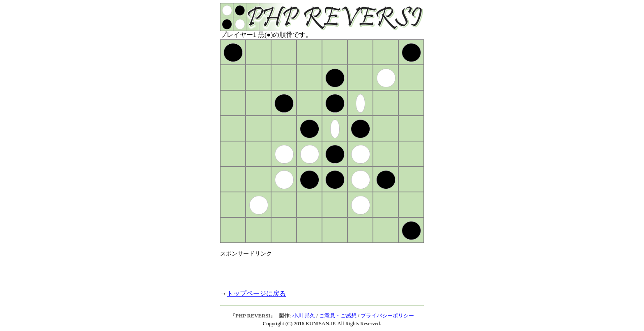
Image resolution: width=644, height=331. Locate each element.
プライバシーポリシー (387, 316)
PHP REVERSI (253, 316)
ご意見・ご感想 (338, 316)
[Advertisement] (316, 270)
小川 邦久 (304, 316)
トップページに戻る (256, 293)
